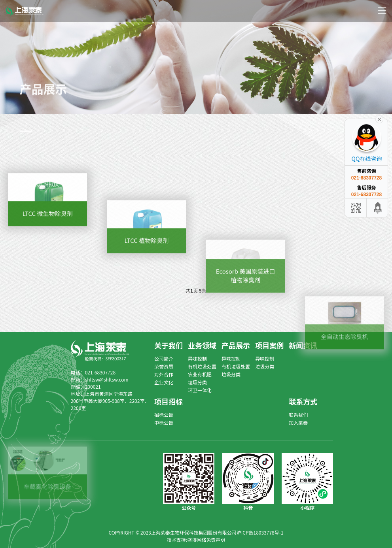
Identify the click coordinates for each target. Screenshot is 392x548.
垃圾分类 (197, 382)
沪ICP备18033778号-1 (260, 532)
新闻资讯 (303, 345)
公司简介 (164, 358)
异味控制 (197, 358)
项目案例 (269, 345)
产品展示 (236, 345)
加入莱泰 (298, 422)
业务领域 (202, 345)
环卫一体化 (200, 390)
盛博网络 (197, 539)
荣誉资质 (164, 366)
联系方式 (303, 401)
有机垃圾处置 (202, 366)
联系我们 (298, 415)
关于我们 (169, 345)
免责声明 (216, 539)
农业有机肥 (200, 374)
